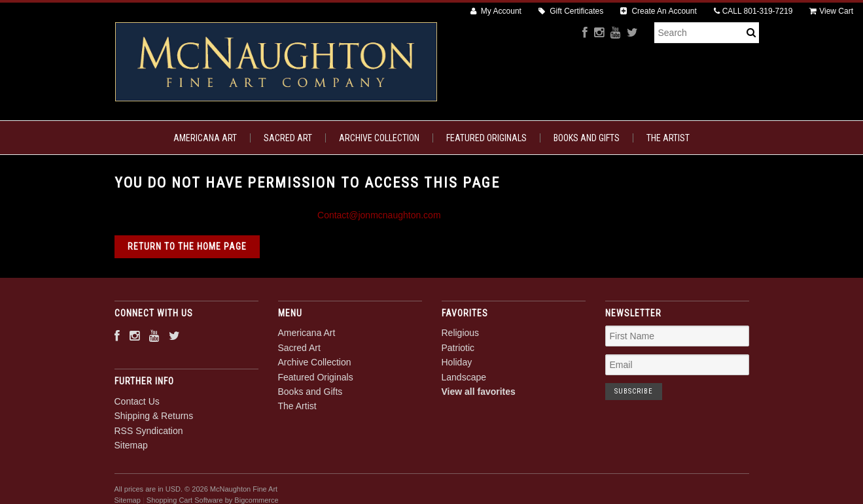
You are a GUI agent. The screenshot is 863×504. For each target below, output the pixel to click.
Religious (461, 333)
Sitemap (131, 445)
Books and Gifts (587, 138)
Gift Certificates (571, 11)
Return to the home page (187, 246)
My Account (496, 11)
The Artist (668, 138)
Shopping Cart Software (185, 500)
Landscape (464, 377)
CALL (753, 11)
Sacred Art (288, 138)
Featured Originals (486, 138)
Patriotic (458, 348)
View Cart (831, 11)
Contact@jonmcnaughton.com (379, 215)
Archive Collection (379, 138)
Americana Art (205, 138)
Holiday (457, 362)
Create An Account (659, 11)
